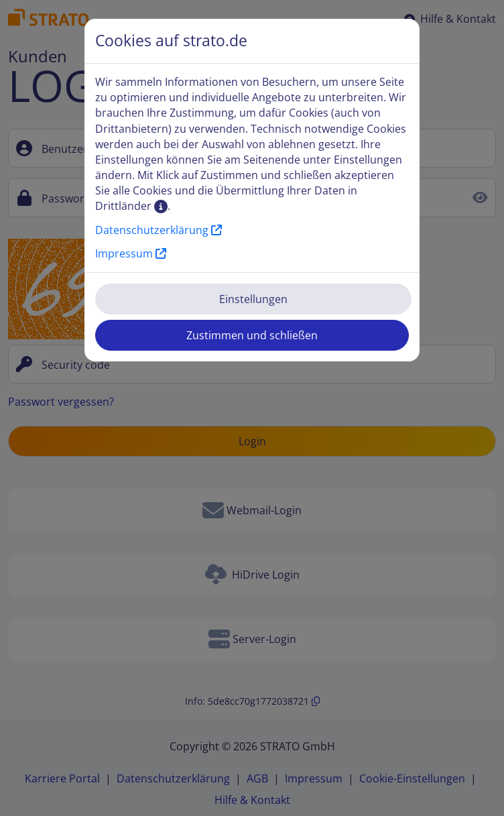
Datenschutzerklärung (159, 230)
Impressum (131, 253)
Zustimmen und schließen (252, 335)
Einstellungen (253, 299)
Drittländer (131, 206)
